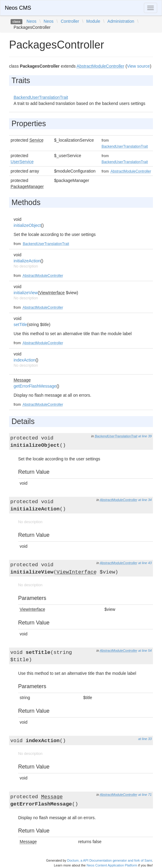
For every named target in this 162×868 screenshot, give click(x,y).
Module (93, 21)
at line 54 (145, 651)
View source (138, 66)
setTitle (20, 325)
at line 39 (145, 436)
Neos (32, 21)
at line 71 (145, 795)
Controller (70, 21)
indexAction (24, 360)
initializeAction (27, 261)
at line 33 (145, 739)
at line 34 (145, 500)
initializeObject (27, 225)
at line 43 (145, 563)
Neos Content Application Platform (112, 865)
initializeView (26, 293)
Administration (121, 21)
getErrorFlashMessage (35, 386)
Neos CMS (18, 8)
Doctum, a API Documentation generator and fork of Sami (110, 860)
